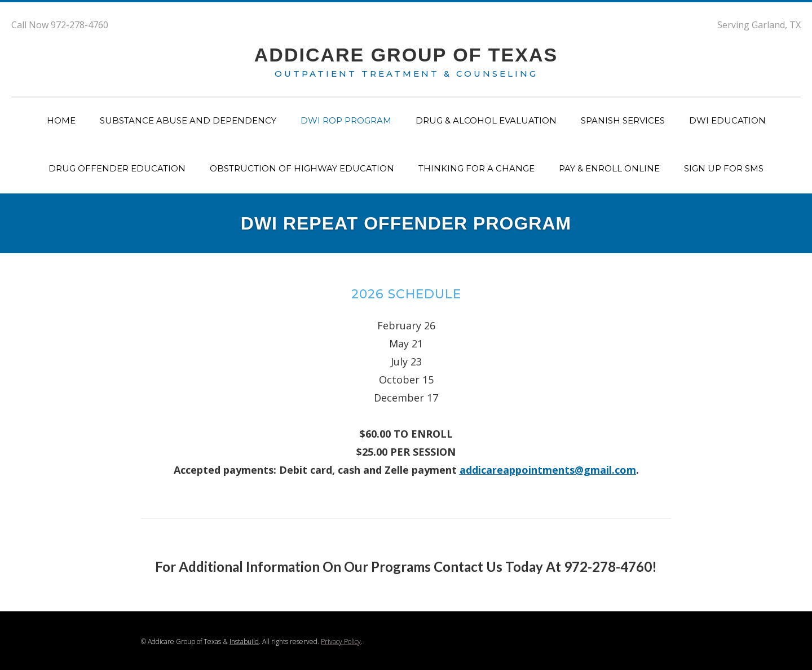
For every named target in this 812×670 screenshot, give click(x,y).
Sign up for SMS (724, 168)
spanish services (623, 120)
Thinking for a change (476, 168)
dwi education (727, 120)
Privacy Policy (341, 642)
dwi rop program (346, 120)
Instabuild (244, 642)
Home (61, 120)
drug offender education (117, 168)
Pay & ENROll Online (609, 168)
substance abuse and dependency (188, 120)
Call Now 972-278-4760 (60, 25)
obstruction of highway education (302, 168)
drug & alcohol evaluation (486, 120)
